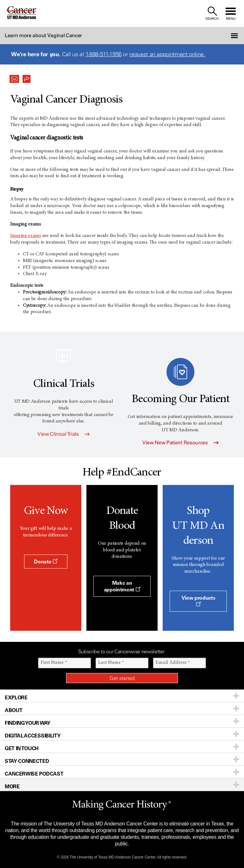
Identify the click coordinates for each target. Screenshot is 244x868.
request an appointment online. (167, 54)
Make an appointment (122, 586)
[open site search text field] (212, 13)
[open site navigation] (231, 13)
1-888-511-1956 (104, 54)
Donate (46, 562)
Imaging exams (26, 236)
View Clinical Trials (64, 434)
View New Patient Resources (180, 443)
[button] (226, 36)
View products (198, 601)
